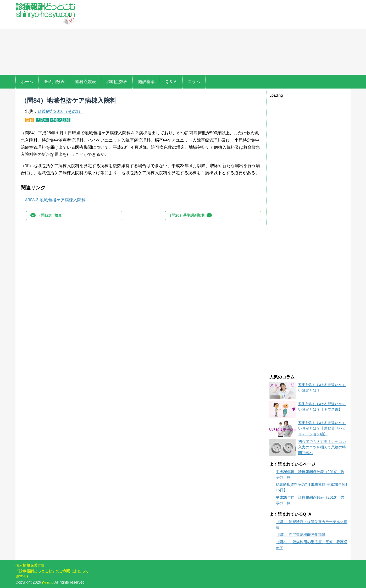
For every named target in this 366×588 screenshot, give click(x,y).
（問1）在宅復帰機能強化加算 (301, 535)
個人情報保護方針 (30, 565)
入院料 (42, 120)
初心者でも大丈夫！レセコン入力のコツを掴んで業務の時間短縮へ (322, 447)
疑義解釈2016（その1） (60, 111)
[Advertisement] (217, 38)
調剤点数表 (117, 82)
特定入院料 (60, 120)
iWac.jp (48, 582)
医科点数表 (54, 82)
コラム (194, 82)
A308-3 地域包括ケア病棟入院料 (55, 200)
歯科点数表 (86, 82)
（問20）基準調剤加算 (190, 215)
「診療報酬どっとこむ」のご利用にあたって (52, 571)
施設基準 (146, 82)
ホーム (27, 82)
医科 (30, 120)
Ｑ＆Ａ (171, 82)
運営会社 (23, 576)
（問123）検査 (46, 215)
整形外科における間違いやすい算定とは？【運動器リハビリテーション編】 (322, 428)
